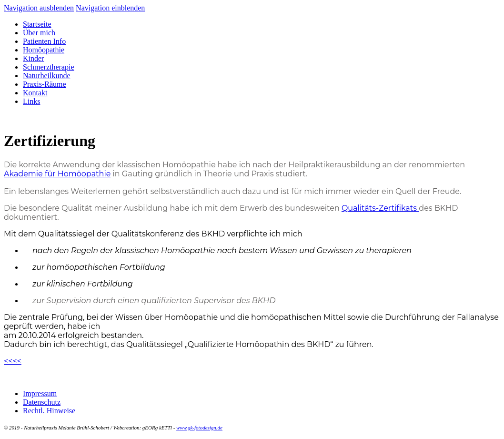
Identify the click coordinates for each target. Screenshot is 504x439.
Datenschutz (42, 402)
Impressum (40, 393)
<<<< (13, 361)
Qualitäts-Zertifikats (380, 208)
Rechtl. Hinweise (49, 411)
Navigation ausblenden (39, 8)
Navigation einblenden (110, 8)
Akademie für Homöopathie (57, 174)
